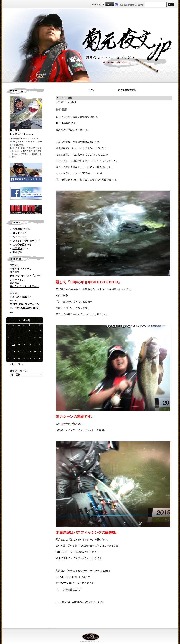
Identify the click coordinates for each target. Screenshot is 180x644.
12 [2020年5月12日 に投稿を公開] (14, 345)
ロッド (16, 233)
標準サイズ (103, 4)
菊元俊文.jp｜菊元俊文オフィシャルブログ (90, 46)
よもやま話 (19, 244)
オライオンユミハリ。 (22, 269)
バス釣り (17, 229)
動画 (15, 252)
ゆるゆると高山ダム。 (22, 297)
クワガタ (17, 248)
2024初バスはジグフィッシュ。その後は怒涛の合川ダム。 (25, 308)
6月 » (20, 364)
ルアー (16, 237)
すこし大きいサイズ (108, 4)
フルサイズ (112, 4)
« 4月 (13, 364)
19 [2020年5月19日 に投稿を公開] (14, 352)
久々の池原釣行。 (128, 90)
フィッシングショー (23, 241)
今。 (93, 90)
